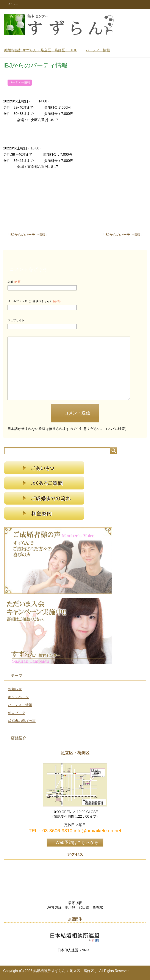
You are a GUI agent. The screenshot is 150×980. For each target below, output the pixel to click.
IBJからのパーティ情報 (123, 235)
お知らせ (15, 689)
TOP (41, 50)
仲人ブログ (17, 713)
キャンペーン (18, 697)
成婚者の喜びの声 (22, 721)
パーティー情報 (20, 82)
